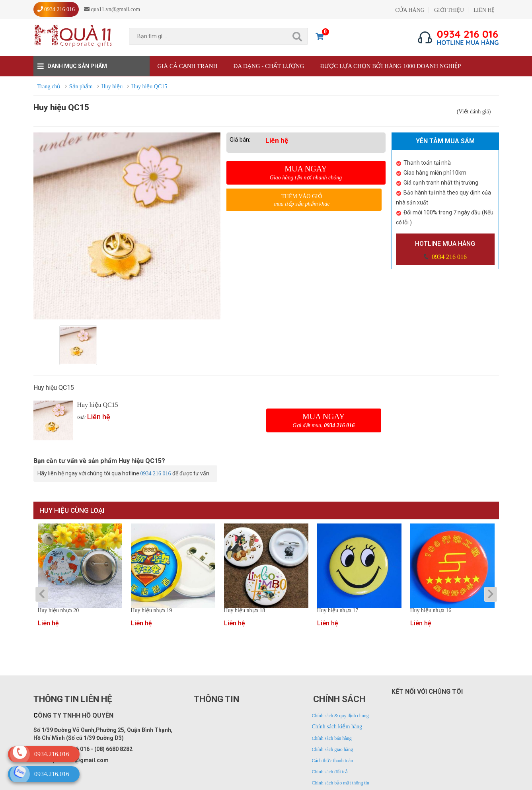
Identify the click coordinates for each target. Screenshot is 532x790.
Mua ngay (306, 173)
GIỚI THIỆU (449, 10)
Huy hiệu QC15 (98, 405)
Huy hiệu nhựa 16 (431, 611)
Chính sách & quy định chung (340, 716)
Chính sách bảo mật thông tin (341, 783)
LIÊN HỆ (484, 10)
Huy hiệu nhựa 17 (338, 611)
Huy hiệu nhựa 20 (58, 611)
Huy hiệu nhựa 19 (152, 611)
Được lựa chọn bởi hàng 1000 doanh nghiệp (390, 66)
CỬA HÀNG (410, 10)
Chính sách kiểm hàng (337, 727)
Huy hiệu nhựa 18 (245, 611)
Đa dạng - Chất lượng (269, 66)
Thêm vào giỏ (302, 200)
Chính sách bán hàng (332, 738)
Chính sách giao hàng (333, 749)
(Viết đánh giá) (474, 112)
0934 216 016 (448, 257)
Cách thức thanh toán (333, 761)
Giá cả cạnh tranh (188, 66)
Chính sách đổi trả (330, 772)
